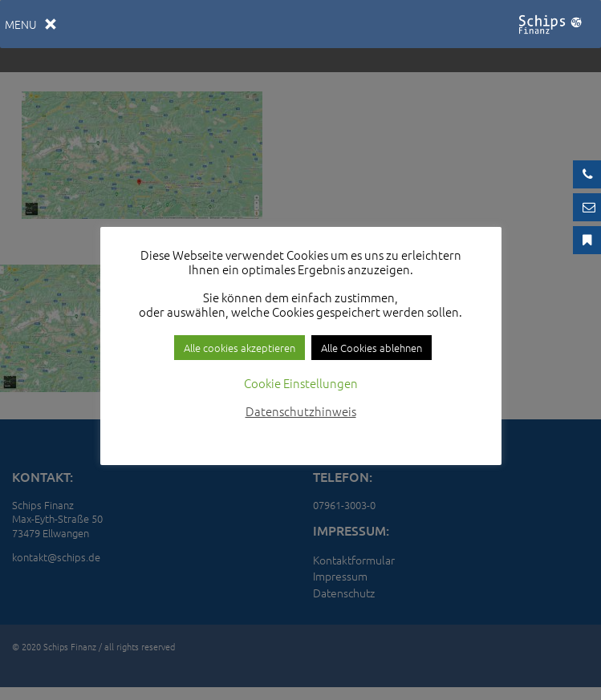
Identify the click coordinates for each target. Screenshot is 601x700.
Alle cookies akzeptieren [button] (240, 348)
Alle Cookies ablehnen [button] (372, 348)
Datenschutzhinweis (301, 411)
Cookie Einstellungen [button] (301, 383)
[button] (21, 24)
